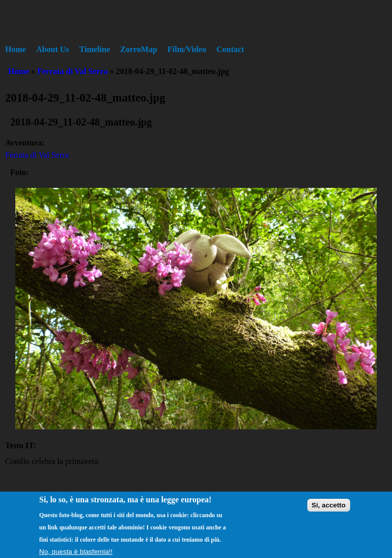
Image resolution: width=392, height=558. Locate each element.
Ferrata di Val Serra (72, 71)
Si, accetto (329, 509)
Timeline (94, 49)
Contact (230, 49)
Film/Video (187, 49)
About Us (53, 49)
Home (16, 49)
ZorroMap (139, 49)
